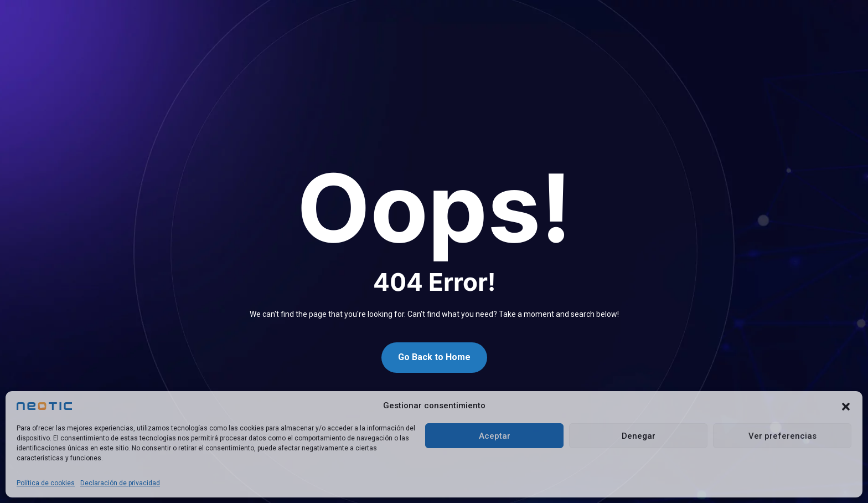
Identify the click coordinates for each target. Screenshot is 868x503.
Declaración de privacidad (120, 483)
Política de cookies (46, 483)
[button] (846, 406)
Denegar (639, 436)
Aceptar (495, 436)
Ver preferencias (782, 436)
